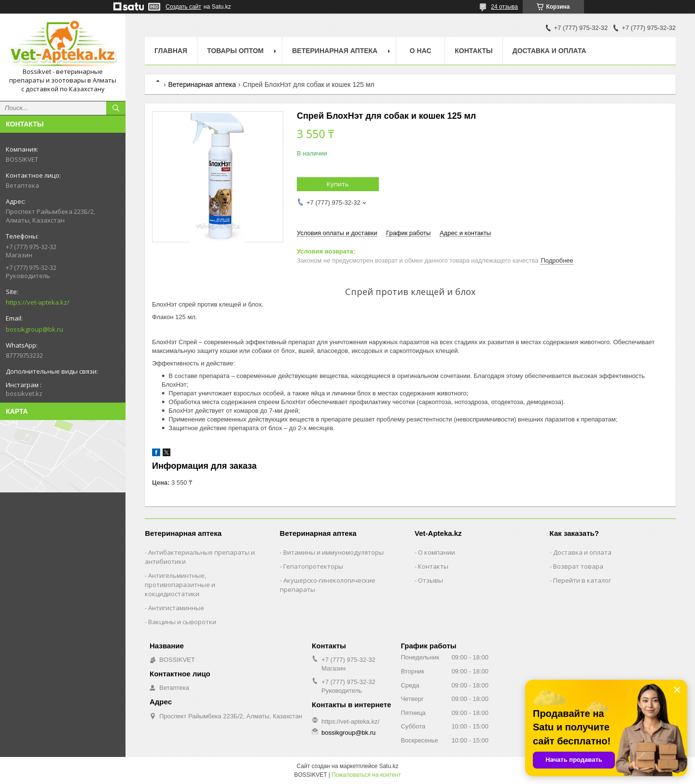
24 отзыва (504, 7)
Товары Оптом (235, 51)
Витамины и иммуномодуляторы (334, 552)
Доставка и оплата (549, 51)
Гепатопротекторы (313, 566)
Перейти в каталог (582, 580)
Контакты (473, 51)
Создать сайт (183, 7)
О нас (421, 51)
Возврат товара (578, 566)
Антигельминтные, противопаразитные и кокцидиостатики (180, 585)
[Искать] (116, 108)
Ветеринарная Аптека (335, 51)
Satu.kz (389, 766)
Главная (171, 51)
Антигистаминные (176, 608)
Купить (338, 184)
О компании (437, 552)
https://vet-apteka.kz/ (38, 302)
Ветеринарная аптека (202, 84)
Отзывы (431, 580)
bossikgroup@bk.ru (35, 329)
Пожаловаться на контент (366, 775)
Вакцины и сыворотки (182, 622)
